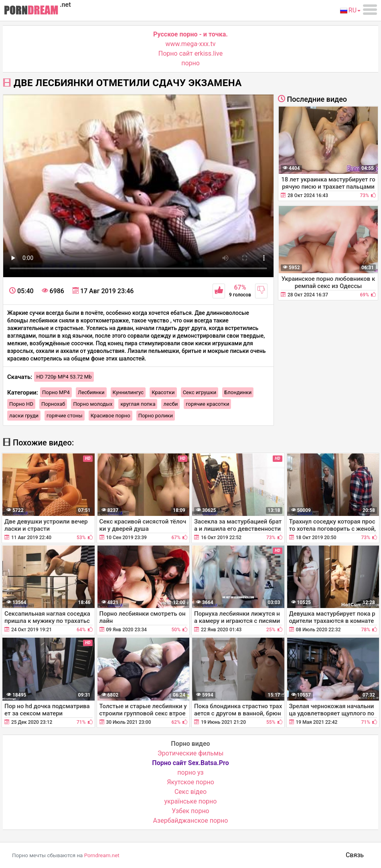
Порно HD (21, 404)
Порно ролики (156, 416)
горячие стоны (65, 416)
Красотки (163, 392)
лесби (170, 404)
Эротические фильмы (191, 753)
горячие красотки (207, 404)
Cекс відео (190, 792)
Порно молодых (93, 404)
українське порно (191, 801)
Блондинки (238, 392)
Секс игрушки (200, 392)
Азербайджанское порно (191, 821)
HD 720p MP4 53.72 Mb (64, 377)
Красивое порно (110, 416)
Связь (355, 855)
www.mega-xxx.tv (191, 44)
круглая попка (138, 404)
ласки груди (24, 416)
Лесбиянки (91, 392)
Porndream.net (102, 855)
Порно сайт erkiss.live (190, 53)
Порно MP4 (56, 392)
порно (190, 63)
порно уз (190, 772)
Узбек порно (190, 811)
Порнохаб (53, 404)
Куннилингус (128, 392)
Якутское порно (190, 782)
